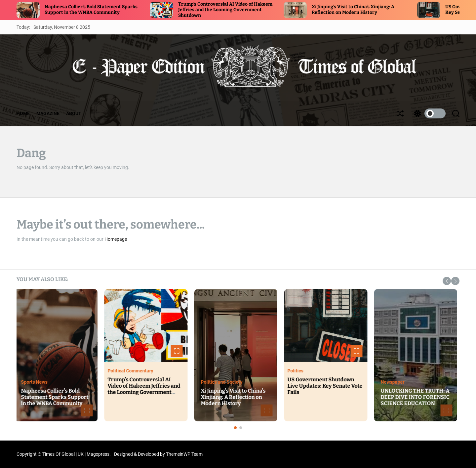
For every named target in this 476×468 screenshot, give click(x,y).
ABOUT (74, 113)
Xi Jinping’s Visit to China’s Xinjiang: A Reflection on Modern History (353, 10)
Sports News (36, 382)
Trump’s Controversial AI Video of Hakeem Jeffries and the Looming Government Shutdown (225, 10)
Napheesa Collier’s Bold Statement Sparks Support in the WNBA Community (91, 10)
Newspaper (395, 382)
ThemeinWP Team (184, 454)
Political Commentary (133, 371)
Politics (297, 371)
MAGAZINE (48, 113)
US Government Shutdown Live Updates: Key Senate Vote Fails (327, 386)
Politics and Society (224, 382)
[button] (447, 281)
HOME (23, 113)
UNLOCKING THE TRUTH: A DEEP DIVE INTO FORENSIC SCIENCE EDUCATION (417, 397)
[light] (428, 113)
